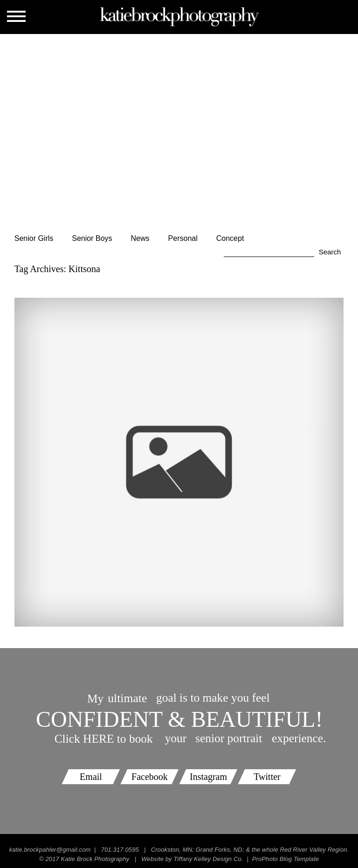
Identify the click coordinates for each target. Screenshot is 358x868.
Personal (183, 238)
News (140, 238)
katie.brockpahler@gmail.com (50, 850)
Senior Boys (92, 238)
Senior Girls (34, 238)
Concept (230, 238)
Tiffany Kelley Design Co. (208, 859)
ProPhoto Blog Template (286, 859)
